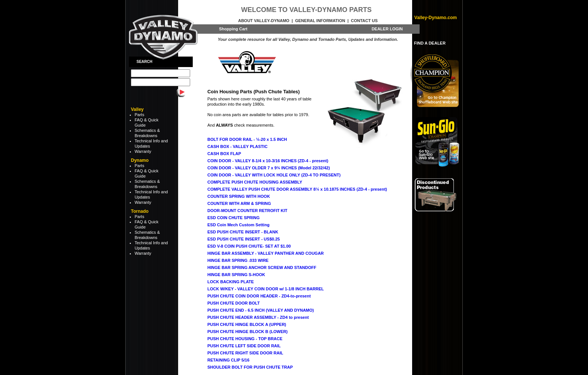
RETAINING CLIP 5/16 (228, 360)
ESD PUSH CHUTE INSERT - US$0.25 (244, 239)
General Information (320, 21)
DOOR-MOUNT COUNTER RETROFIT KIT (247, 211)
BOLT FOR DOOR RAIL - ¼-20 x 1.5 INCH (247, 139)
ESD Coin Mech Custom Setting (238, 225)
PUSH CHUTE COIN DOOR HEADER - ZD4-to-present (259, 296)
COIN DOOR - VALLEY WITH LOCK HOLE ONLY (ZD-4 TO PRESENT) (274, 175)
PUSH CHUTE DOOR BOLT (234, 303)
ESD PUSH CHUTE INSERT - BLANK (243, 232)
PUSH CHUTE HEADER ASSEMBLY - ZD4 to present (258, 317)
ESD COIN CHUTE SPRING (233, 218)
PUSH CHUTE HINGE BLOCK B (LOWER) (247, 332)
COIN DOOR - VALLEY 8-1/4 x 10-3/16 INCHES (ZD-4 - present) (268, 161)
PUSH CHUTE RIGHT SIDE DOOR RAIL (245, 353)
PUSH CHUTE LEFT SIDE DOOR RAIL (244, 346)
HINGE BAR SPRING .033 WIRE (238, 260)
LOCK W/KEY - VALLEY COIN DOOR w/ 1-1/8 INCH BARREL (265, 289)
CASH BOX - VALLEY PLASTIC (237, 146)
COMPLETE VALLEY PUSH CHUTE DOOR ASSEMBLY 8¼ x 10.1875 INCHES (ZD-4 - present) (297, 189)
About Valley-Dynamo (264, 21)
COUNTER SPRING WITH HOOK (239, 196)
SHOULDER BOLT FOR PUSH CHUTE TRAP (250, 367)
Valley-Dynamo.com (436, 18)
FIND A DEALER (430, 43)
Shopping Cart (233, 29)
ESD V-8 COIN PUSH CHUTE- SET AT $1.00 (249, 246)
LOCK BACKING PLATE (231, 282)
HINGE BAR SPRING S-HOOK (236, 275)
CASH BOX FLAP (224, 154)
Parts (139, 115)
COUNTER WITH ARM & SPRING (239, 203)
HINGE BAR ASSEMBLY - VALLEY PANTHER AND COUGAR (265, 253)
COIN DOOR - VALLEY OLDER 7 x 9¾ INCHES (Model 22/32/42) (269, 168)
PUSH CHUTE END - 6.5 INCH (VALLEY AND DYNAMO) (261, 310)
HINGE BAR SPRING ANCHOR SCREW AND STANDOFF (262, 267)
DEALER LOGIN (387, 29)
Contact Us (364, 21)
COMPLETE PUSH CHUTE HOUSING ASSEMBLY (255, 182)
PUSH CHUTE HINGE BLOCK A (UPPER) (247, 324)
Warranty (143, 151)
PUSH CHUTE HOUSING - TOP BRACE (245, 339)
